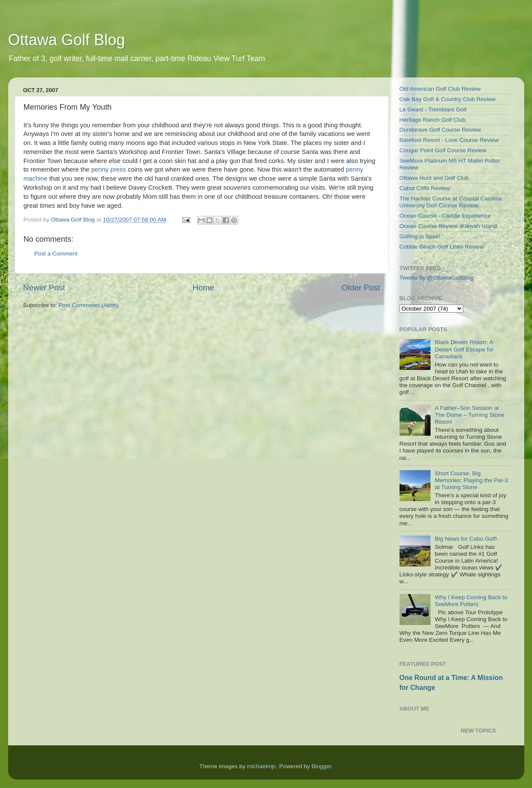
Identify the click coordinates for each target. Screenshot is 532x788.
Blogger (321, 766)
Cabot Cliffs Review (425, 188)
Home (203, 288)
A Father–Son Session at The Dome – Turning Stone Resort (470, 415)
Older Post (361, 288)
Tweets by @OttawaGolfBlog (437, 278)
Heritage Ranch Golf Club (433, 120)
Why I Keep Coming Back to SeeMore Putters (471, 601)
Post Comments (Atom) (89, 305)
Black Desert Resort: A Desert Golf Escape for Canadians (464, 349)
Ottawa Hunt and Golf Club (434, 178)
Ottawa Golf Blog (67, 40)
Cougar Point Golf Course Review (443, 150)
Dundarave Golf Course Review (440, 130)
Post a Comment (56, 254)
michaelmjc (261, 766)
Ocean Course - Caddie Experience (445, 216)
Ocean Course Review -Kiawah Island (448, 226)
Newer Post (44, 288)
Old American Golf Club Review (440, 89)
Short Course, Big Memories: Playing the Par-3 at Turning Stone (471, 480)
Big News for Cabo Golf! (466, 539)
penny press (109, 169)
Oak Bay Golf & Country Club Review (448, 99)
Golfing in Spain (420, 236)
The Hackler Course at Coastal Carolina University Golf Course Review (451, 202)
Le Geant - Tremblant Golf (433, 109)
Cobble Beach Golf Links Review (442, 247)
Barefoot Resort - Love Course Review (449, 140)
